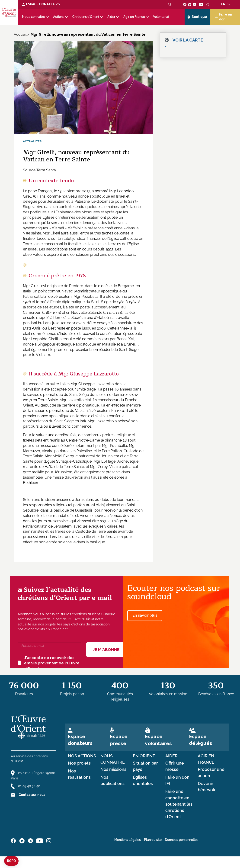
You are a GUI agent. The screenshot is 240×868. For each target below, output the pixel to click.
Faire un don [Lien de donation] (224, 17)
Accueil (20, 34)
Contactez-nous (32, 795)
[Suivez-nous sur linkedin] (195, 4)
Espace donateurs (80, 740)
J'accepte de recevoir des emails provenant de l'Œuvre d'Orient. (49, 663)
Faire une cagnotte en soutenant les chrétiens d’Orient (179, 804)
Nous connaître (34, 17)
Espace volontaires (158, 740)
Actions (59, 17)
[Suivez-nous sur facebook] (185, 4)
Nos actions (82, 756)
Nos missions (113, 769)
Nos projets (79, 763)
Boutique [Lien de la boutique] (197, 17)
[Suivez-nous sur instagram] (207, 4)
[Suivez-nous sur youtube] (201, 4)
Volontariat (161, 17)
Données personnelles (182, 840)
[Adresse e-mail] (50, 646)
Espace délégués (201, 740)
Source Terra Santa (39, 170)
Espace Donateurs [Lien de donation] (41, 4)
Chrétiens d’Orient (86, 17)
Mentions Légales (128, 840)
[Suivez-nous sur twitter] (190, 4)
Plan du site (153, 840)
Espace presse (119, 740)
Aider (111, 17)
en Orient (144, 756)
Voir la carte (188, 40)
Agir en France (134, 17)
